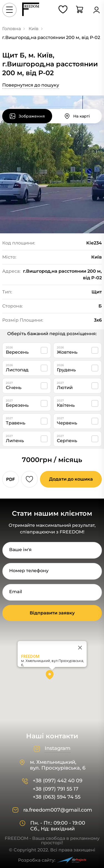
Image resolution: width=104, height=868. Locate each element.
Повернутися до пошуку (31, 85)
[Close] (80, 648)
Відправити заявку (52, 613)
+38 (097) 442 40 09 (58, 781)
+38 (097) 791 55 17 (56, 789)
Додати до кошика (71, 479)
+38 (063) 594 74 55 (57, 797)
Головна (12, 29)
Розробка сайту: (52, 860)
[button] (52, 677)
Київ (34, 29)
